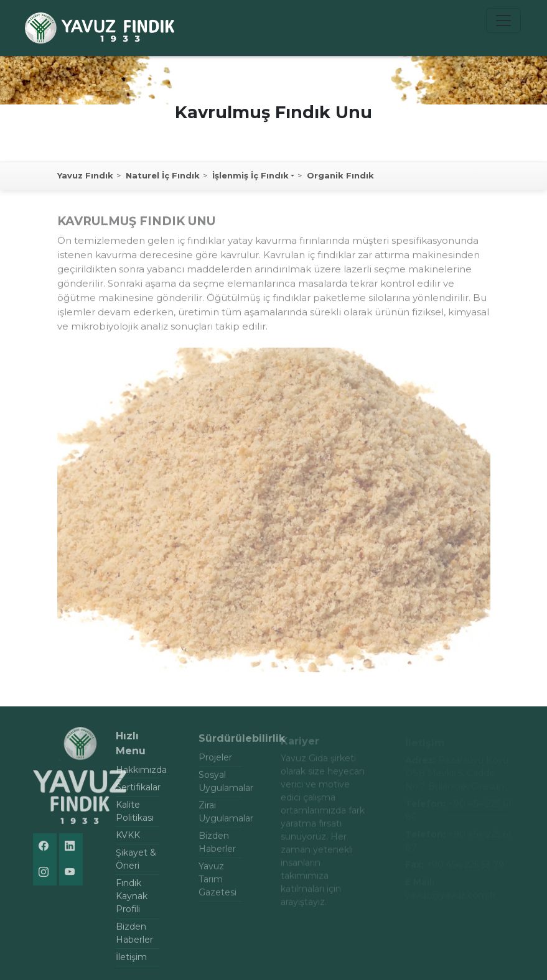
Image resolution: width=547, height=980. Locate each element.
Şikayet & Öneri (136, 863)
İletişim (131, 961)
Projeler (215, 762)
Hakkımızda (138, 774)
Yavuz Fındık (85, 175)
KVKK (128, 839)
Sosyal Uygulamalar (221, 786)
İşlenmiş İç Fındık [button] (250, 175)
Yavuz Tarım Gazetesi (217, 884)
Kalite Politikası (135, 816)
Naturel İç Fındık (163, 175)
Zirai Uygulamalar (221, 816)
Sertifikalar (138, 792)
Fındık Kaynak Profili (132, 900)
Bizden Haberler (134, 937)
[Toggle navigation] (503, 21)
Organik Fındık (340, 175)
